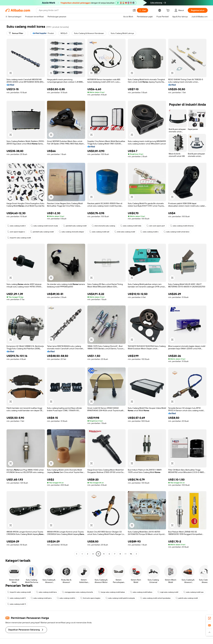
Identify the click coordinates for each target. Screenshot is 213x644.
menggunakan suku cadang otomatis (77, 592)
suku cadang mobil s (149, 232)
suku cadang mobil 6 (66, 598)
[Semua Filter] (16, 33)
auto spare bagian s (16, 232)
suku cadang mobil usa (193, 592)
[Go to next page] (136, 554)
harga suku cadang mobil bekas (111, 592)
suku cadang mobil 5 (16, 598)
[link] (209, 618)
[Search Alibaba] (85, 10)
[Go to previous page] (77, 554)
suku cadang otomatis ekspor (71, 232)
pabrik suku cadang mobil (187, 598)
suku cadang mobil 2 (16, 226)
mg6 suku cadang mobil (168, 592)
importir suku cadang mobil (19, 238)
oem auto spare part (156, 226)
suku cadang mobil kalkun (141, 592)
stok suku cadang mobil (125, 232)
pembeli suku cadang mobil (75, 226)
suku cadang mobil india (131, 226)
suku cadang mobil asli (99, 232)
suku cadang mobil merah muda (44, 226)
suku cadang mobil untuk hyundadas (155, 598)
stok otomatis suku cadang (103, 226)
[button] (134, 10)
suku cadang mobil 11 (17, 604)
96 (131, 554)
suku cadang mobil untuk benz (176, 232)
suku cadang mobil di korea (182, 226)
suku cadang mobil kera (46, 592)
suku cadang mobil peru (41, 598)
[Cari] (142, 10)
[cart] (168, 11)
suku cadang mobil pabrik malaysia (120, 598)
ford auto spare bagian (90, 598)
